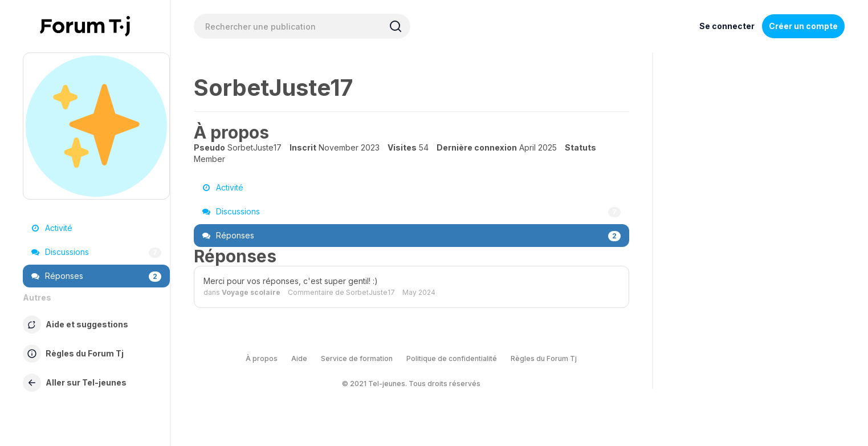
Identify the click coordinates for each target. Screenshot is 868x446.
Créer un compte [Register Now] (803, 26)
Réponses (96, 276)
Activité (52, 228)
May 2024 (419, 292)
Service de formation (357, 358)
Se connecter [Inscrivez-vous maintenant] (727, 26)
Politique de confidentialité (452, 358)
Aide (299, 358)
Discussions (96, 252)
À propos (262, 358)
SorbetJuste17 (370, 292)
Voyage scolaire (251, 292)
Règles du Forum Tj (544, 358)
